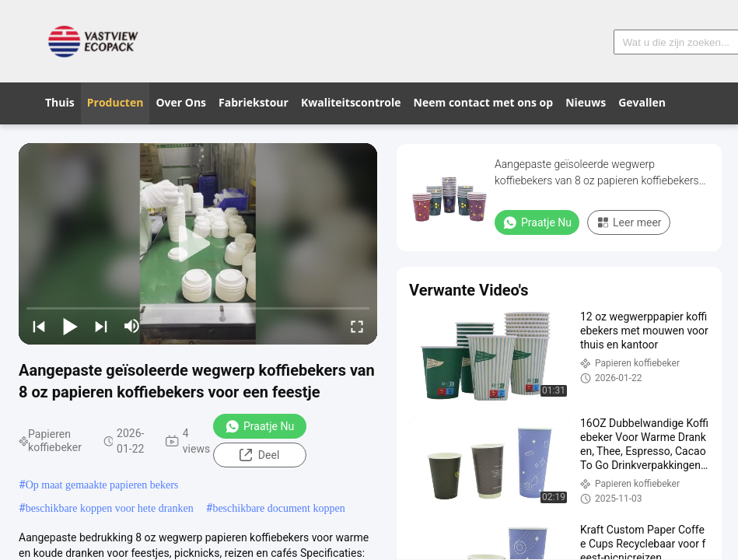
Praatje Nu (259, 426)
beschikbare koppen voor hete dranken (110, 508)
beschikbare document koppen (278, 508)
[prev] (39, 326)
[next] (101, 326)
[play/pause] (70, 326)
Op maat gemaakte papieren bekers (102, 485)
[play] (198, 244)
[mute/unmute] (132, 326)
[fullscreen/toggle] (357, 326)
